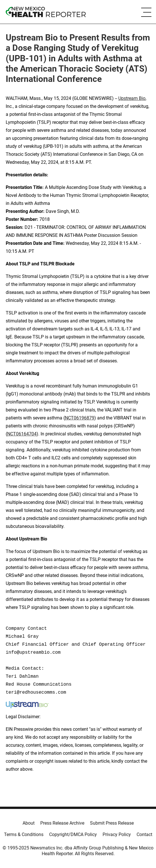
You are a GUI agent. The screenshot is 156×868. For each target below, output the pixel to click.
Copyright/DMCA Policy (73, 834)
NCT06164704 (22, 434)
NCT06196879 (80, 418)
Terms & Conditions (24, 834)
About (29, 823)
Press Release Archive (62, 823)
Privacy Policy (117, 834)
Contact (144, 834)
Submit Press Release (112, 823)
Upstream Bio (132, 98)
